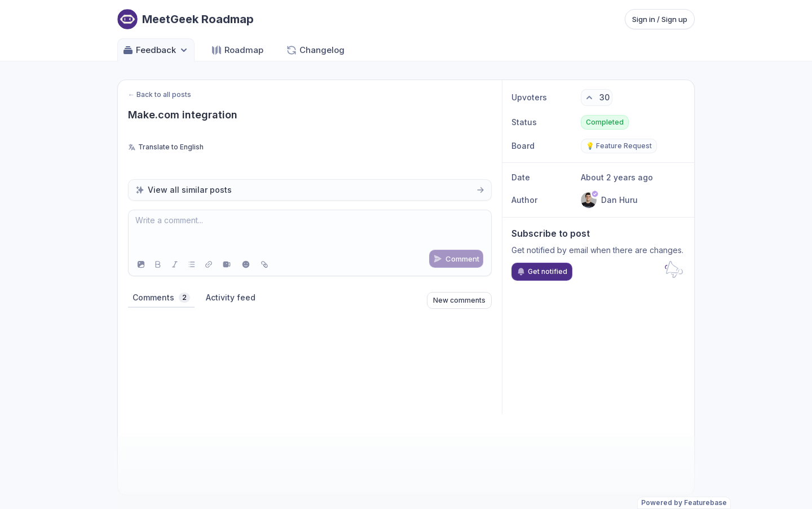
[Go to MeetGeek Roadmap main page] (186, 19)
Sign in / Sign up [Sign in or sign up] (660, 19)
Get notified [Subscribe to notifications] (542, 272)
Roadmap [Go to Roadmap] (237, 50)
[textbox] (310, 232)
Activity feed (231, 297)
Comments (161, 298)
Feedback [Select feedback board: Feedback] (156, 50)
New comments (459, 300)
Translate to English (166, 147)
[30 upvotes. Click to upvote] (597, 98)
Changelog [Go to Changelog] (315, 50)
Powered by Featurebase (684, 503)
